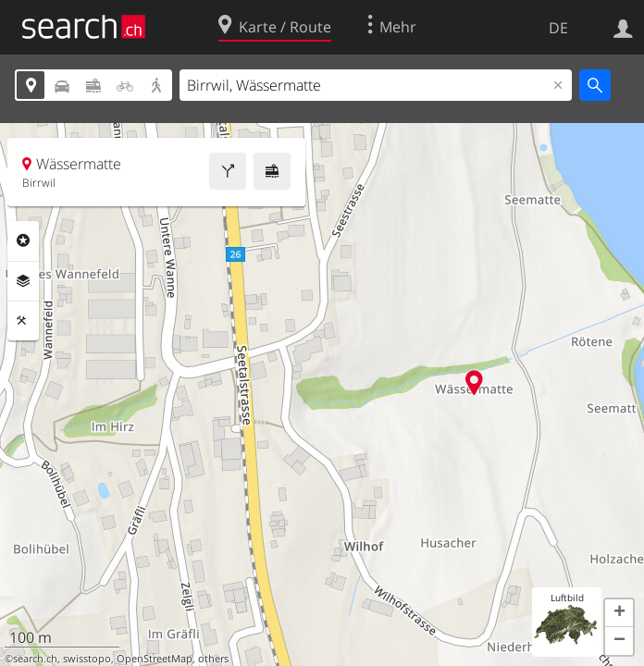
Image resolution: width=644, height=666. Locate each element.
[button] (619, 613)
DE (558, 28)
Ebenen (23, 281)
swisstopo (87, 659)
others (213, 659)
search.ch (35, 659)
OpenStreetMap (155, 659)
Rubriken (23, 240)
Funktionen (23, 321)
